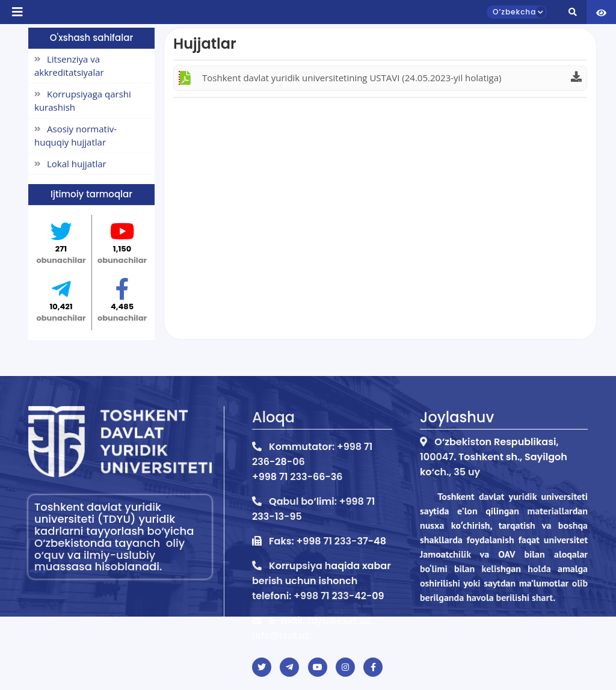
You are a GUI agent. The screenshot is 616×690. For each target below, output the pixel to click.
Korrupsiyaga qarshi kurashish (83, 101)
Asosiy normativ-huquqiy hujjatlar (75, 136)
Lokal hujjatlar (70, 164)
